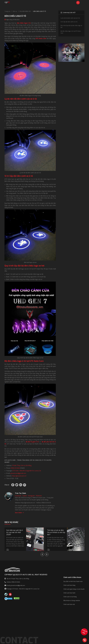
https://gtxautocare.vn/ (19, 476)
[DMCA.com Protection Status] (17, 598)
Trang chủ (7, 11)
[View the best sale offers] (84, 632)
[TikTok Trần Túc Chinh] (6, 594)
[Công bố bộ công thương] (8, 598)
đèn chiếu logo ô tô (24, 23)
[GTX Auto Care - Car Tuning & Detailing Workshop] (8, 2)
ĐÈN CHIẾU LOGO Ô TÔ (40, 11)
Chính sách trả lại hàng (70, 597)
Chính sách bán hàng (69, 585)
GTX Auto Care (41, 38)
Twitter (25, 496)
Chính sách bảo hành (69, 593)
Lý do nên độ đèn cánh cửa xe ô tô (70, 18)
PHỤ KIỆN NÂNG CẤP (25, 11)
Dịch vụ (15, 11)
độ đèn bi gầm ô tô (32, 442)
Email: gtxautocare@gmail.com (16, 585)
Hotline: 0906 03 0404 (13, 582)
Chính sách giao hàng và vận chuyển (74, 589)
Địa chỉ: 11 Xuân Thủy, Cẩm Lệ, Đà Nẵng (18, 579)
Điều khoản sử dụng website (72, 601)
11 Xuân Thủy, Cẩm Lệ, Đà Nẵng (22, 465)
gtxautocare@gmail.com (18, 473)
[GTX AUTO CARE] (12, 569)
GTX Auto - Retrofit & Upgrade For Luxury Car (27, 471)
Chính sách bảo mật (69, 604)
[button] (47, 554)
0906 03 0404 (15, 468)
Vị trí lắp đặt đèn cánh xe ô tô (69, 22)
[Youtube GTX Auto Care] (10, 594)
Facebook (18, 496)
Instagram (32, 496)
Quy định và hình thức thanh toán (73, 581)
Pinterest (39, 496)
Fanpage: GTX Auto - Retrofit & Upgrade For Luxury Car (23, 589)
